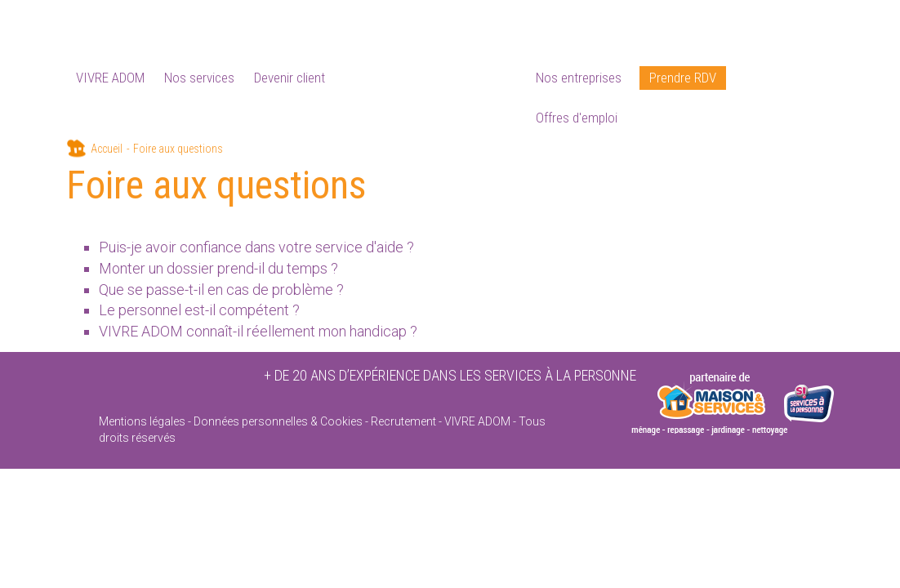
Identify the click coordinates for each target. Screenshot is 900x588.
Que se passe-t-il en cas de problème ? (221, 290)
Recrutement (403, 421)
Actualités (519, 16)
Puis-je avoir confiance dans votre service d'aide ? (256, 247)
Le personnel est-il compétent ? (199, 310)
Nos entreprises (579, 78)
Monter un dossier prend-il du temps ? (218, 268)
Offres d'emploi (577, 118)
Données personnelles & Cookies (278, 421)
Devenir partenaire (712, 16)
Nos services (199, 78)
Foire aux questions (605, 16)
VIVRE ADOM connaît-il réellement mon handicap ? (258, 331)
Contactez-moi (806, 16)
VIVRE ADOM (110, 78)
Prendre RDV (683, 78)
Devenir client (290, 78)
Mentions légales (142, 421)
